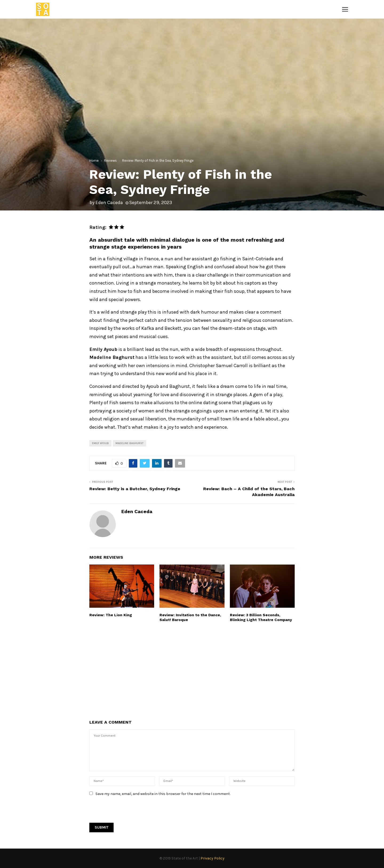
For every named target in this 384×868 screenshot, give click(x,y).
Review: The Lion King (111, 615)
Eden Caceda (109, 202)
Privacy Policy (213, 858)
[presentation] (130, 812)
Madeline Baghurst (129, 443)
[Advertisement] (44, 330)
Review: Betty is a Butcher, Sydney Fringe (135, 489)
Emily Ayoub (100, 443)
